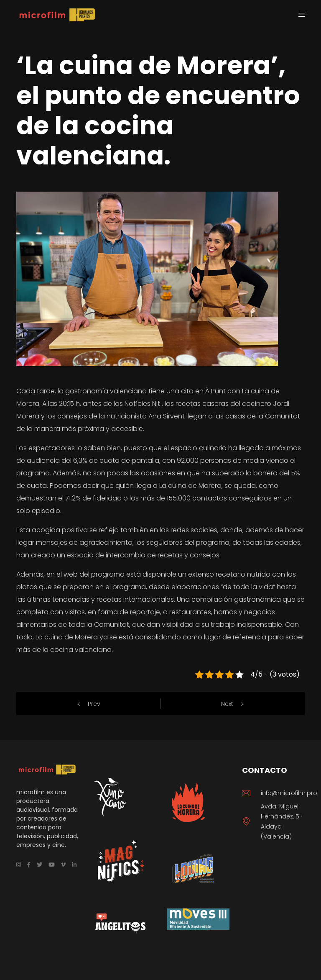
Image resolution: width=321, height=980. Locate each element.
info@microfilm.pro (289, 793)
